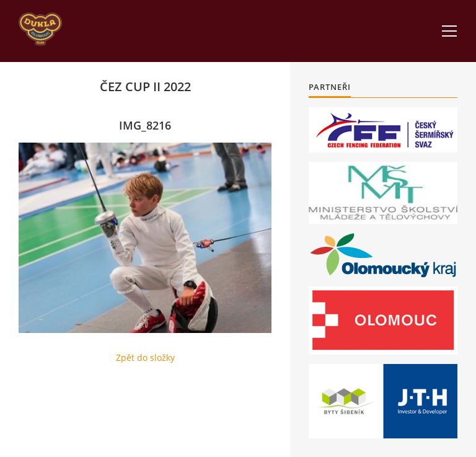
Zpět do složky (145, 357)
